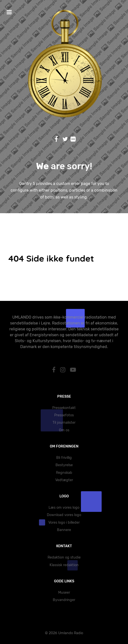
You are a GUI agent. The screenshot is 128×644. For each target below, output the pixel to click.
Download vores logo (64, 515)
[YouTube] (73, 370)
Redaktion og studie (64, 557)
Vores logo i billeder (64, 523)
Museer (64, 593)
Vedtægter (64, 480)
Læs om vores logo (64, 508)
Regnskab (64, 473)
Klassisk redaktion (64, 565)
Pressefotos (64, 415)
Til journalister (64, 423)
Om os (64, 430)
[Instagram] (64, 370)
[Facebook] (55, 370)
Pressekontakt (64, 408)
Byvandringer (64, 600)
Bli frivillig (64, 458)
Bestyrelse (64, 465)
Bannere (64, 530)
